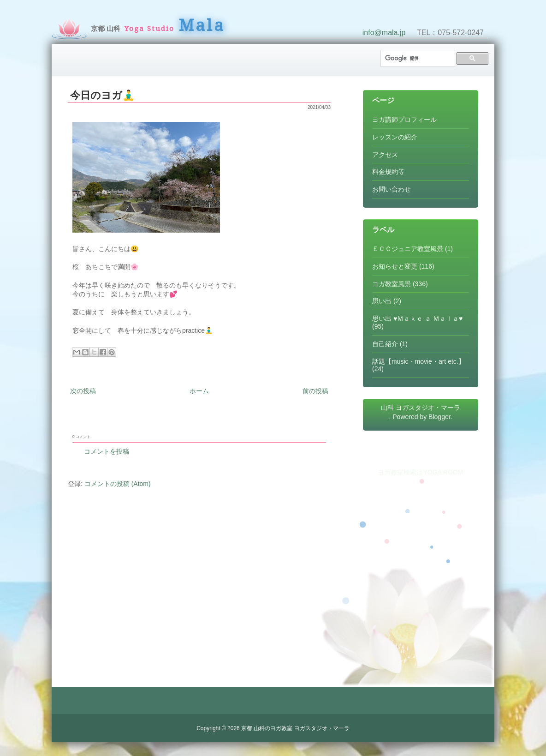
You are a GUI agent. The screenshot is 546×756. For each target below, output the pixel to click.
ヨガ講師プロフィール (404, 120)
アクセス (385, 155)
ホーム (199, 391)
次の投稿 (83, 391)
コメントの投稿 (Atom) (118, 484)
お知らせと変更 (395, 266)
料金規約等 (388, 172)
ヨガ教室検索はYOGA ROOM (420, 472)
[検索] (417, 58)
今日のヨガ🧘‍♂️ (102, 95)
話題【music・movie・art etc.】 (418, 361)
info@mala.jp (384, 33)
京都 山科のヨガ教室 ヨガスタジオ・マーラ (295, 728)
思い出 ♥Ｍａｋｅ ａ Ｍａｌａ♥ (417, 318)
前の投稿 (315, 391)
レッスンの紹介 (395, 137)
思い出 (382, 301)
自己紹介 (385, 344)
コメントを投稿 (107, 451)
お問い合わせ (392, 189)
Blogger (439, 417)
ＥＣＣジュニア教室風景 (408, 249)
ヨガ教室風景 (392, 284)
